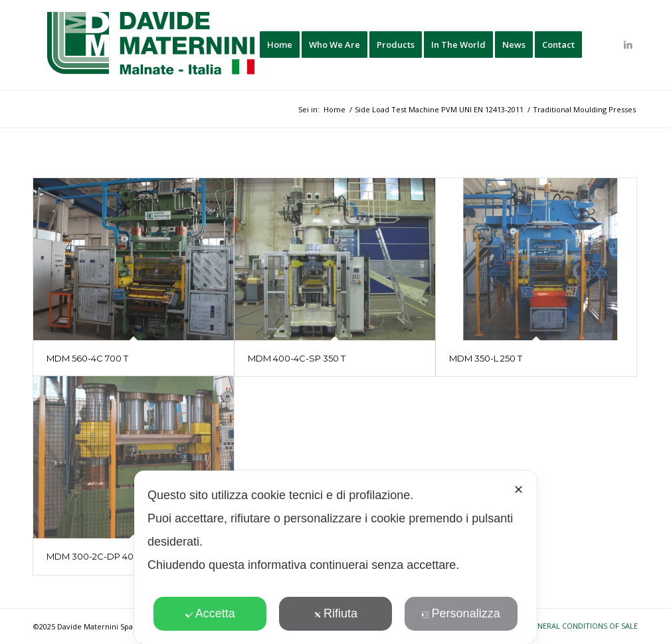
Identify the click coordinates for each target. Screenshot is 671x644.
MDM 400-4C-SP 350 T (297, 358)
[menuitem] (280, 45)
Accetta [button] (210, 613)
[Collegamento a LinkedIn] (628, 45)
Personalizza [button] (461, 613)
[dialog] (335, 557)
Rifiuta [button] (335, 613)
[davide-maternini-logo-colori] (151, 45)
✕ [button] (519, 490)
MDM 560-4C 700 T (87, 358)
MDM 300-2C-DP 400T (95, 556)
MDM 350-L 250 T (486, 358)
